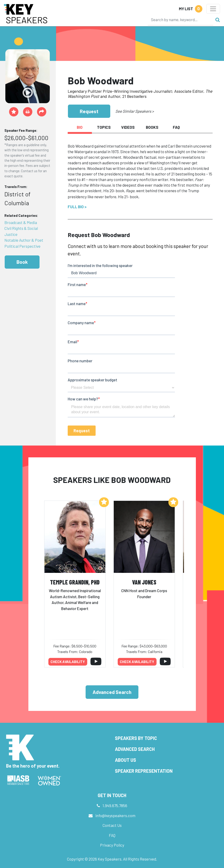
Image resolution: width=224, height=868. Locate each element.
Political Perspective (22, 246)
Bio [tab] (80, 127)
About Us (125, 760)
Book (22, 262)
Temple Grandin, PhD (75, 582)
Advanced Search (112, 692)
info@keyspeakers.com (115, 815)
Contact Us (112, 825)
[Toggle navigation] (213, 9)
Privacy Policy (112, 845)
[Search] (181, 20)
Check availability (68, 662)
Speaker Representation (144, 771)
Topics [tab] (104, 127)
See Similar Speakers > (135, 111)
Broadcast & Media (21, 222)
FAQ (112, 835)
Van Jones (144, 582)
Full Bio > (77, 207)
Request (89, 111)
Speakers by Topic (136, 738)
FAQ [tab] (176, 127)
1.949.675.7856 (115, 805)
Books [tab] (152, 127)
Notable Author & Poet (24, 240)
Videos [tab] (128, 127)
